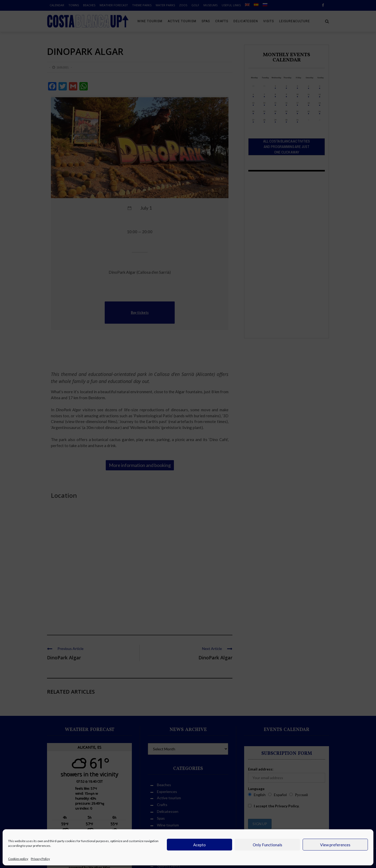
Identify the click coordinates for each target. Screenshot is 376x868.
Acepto (199, 845)
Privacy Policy (40, 859)
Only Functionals (268, 845)
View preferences (335, 845)
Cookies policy (18, 859)
